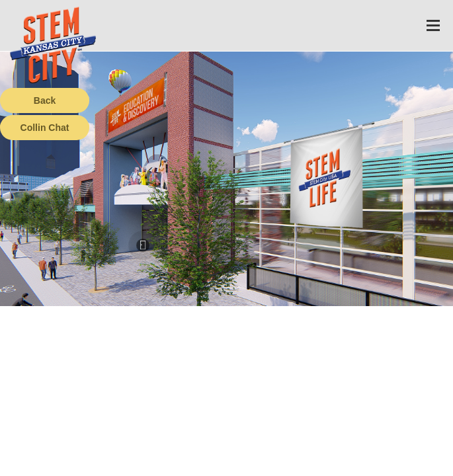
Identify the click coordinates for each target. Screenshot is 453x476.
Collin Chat (45, 128)
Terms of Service (75, 466)
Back (45, 100)
